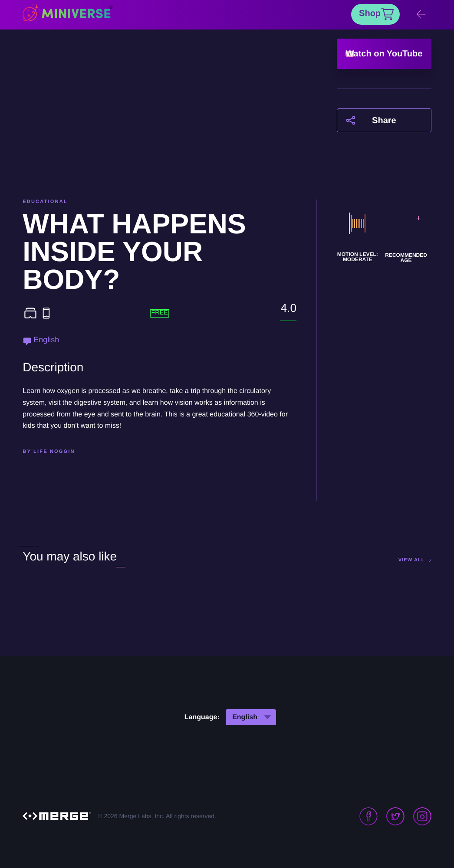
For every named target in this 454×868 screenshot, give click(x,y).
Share (384, 121)
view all (412, 560)
